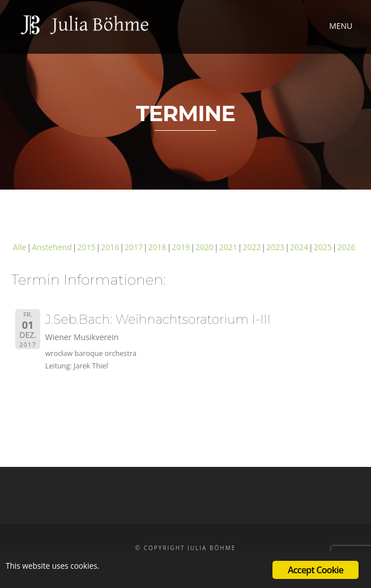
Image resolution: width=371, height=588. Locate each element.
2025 (323, 247)
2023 (275, 247)
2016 (110, 247)
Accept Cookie (315, 570)
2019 (181, 247)
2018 (157, 247)
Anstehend (52, 247)
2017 (134, 247)
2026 (346, 247)
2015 (86, 247)
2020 (204, 247)
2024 (299, 247)
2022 (252, 247)
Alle (20, 247)
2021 (228, 247)
